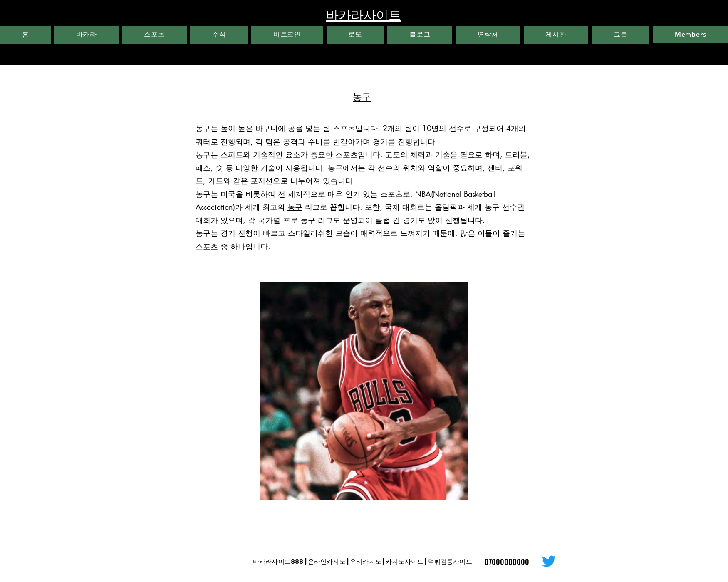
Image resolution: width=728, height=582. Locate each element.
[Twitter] (549, 561)
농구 (295, 207)
